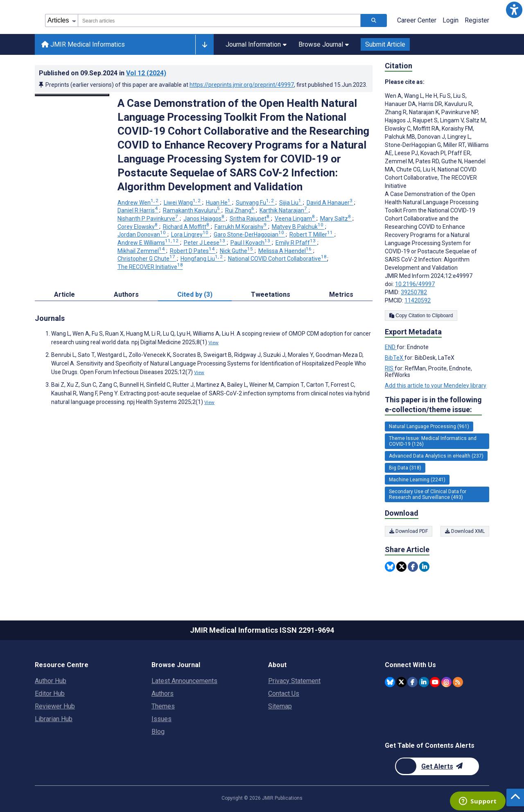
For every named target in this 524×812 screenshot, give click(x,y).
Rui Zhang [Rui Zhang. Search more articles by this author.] (240, 210)
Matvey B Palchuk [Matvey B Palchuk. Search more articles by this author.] (298, 227)
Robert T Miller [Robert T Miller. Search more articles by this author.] (312, 235)
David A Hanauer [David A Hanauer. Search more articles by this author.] (330, 203)
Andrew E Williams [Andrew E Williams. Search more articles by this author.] (149, 243)
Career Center (417, 20)
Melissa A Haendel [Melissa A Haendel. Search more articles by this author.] (286, 251)
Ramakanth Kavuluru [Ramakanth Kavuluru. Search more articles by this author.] (192, 210)
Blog (158, 732)
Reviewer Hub (55, 706)
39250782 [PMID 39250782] (414, 292)
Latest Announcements (184, 681)
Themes (163, 706)
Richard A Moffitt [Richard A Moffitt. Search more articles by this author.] (187, 227)
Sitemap (280, 706)
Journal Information (256, 44)
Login (451, 20)
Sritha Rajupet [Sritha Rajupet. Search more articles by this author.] (250, 219)
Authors (163, 694)
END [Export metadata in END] (391, 347)
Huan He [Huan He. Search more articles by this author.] (219, 203)
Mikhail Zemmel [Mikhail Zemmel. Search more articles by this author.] (142, 251)
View (213, 343)
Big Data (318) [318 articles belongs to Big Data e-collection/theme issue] (405, 468)
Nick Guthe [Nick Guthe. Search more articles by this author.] (237, 251)
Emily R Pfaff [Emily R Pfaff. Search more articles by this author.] (296, 243)
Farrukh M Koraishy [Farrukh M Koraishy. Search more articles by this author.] (241, 227)
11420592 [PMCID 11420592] (418, 300)
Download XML (465, 531)
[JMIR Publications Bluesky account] (390, 682)
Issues (161, 719)
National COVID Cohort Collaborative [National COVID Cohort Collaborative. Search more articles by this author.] (278, 259)
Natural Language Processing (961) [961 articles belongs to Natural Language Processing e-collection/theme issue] (429, 426)
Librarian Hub (54, 719)
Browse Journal (324, 44)
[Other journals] (204, 45)
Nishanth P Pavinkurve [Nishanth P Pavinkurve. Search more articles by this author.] (148, 219)
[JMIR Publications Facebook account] (412, 682)
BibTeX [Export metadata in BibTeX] (395, 358)
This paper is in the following (433, 405)
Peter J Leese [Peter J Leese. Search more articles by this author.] (205, 243)
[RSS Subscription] (458, 682)
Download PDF (409, 531)
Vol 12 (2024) (146, 73)
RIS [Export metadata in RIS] (390, 368)
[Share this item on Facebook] (413, 567)
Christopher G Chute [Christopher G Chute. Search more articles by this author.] (147, 259)
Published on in (103, 73)
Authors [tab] (126, 294)
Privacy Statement (294, 681)
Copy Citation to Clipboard (421, 316)
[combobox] (219, 20)
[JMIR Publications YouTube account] (435, 682)
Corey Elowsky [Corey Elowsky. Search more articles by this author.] (138, 227)
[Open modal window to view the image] (72, 95)
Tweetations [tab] (271, 294)
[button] (514, 10)
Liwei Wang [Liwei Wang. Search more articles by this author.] (183, 203)
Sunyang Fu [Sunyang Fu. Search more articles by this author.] (255, 203)
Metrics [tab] (341, 294)
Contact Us (284, 694)
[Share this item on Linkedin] (424, 567)
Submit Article (385, 44)
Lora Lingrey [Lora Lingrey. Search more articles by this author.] (190, 235)
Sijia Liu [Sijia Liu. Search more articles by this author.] (291, 203)
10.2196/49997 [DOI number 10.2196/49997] (415, 284)
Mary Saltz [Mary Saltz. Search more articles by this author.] (336, 219)
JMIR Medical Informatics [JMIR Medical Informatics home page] (83, 44)
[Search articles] (374, 20)
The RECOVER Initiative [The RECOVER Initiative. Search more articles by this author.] (150, 267)
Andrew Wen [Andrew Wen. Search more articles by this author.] (139, 203)
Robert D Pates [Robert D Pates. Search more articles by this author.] (193, 251)
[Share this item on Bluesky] (390, 567)
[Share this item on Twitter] (401, 567)
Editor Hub (50, 694)
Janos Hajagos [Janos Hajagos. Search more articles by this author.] (204, 219)
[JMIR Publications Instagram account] (446, 682)
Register (477, 20)
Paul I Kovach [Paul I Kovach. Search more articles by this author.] (251, 243)
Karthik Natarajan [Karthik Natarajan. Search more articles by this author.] (284, 210)
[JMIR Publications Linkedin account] (424, 682)
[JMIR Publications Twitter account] (401, 682)
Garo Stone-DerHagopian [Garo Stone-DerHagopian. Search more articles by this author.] (250, 235)
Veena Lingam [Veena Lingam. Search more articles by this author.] (295, 219)
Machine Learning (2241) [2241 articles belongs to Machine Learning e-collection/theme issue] (417, 480)
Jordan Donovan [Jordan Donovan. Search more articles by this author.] (142, 235)
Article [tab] (64, 294)
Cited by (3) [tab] (195, 294)
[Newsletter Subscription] (437, 766)
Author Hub (51, 681)
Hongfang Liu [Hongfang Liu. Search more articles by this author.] (202, 259)
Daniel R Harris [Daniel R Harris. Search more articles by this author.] (138, 210)
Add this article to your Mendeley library (436, 386)
